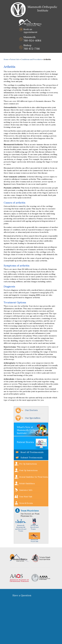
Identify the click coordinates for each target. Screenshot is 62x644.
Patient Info (15, 59)
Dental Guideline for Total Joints (34, 477)
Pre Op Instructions (28, 464)
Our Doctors (31, 410)
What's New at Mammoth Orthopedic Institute (30, 430)
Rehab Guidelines (27, 483)
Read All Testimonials (32, 452)
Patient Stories (25, 442)
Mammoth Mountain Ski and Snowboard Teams (21, 526)
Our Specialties (33, 418)
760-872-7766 (32, 47)
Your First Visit (26, 497)
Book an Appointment (30, 31)
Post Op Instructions (28, 470)
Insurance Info (26, 490)
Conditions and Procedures (31, 59)
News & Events (26, 503)
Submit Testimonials (32, 458)
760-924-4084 (32, 39)
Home (6, 59)
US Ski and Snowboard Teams (34, 525)
